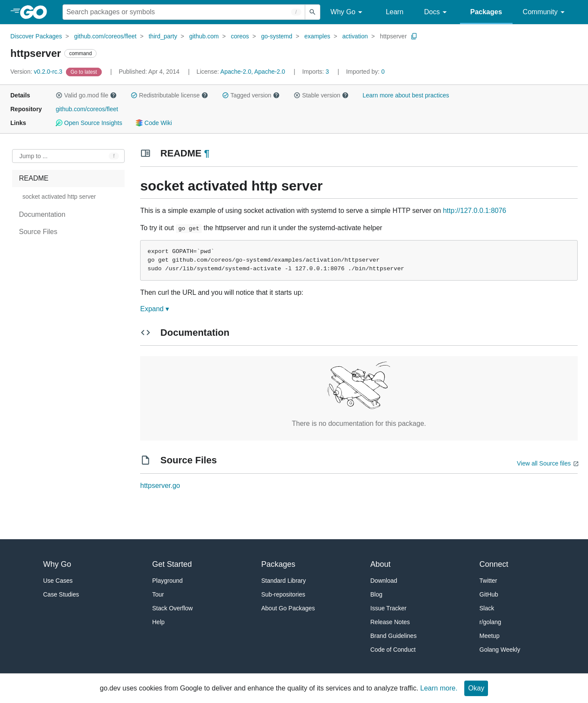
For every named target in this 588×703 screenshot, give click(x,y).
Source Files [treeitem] (38, 232)
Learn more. (439, 688)
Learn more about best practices (406, 95)
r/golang (490, 622)
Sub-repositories (283, 594)
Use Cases (58, 581)
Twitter (488, 581)
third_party (163, 36)
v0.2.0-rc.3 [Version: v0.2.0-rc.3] (37, 72)
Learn (395, 12)
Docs (437, 12)
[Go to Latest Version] (85, 72)
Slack (487, 608)
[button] (59, 95)
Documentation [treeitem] (42, 214)
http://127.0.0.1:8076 (474, 211)
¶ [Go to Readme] (207, 153)
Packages (486, 12)
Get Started (172, 564)
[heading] (36, 12)
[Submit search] (313, 12)
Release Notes (390, 622)
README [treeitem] (34, 178)
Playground (167, 581)
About (380, 564)
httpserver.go (160, 486)
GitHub (489, 594)
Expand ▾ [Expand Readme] (155, 309)
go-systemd (277, 36)
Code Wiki (154, 123)
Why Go (348, 12)
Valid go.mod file (86, 95)
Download (384, 581)
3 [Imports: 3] (316, 72)
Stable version (321, 95)
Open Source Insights (89, 123)
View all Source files (544, 463)
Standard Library (284, 581)
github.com (204, 36)
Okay (476, 688)
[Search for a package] (184, 12)
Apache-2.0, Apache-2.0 (253, 72)
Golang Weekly (500, 650)
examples (317, 36)
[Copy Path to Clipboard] (414, 36)
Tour (158, 594)
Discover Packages (36, 36)
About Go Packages (288, 608)
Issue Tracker (388, 608)
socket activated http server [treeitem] (59, 197)
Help (158, 622)
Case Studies (61, 594)
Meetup (489, 636)
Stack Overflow (172, 608)
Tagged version (251, 95)
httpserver (393, 36)
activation (355, 36)
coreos (240, 36)
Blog (376, 594)
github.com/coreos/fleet (105, 36)
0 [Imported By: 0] (366, 72)
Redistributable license (169, 95)
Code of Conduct (393, 650)
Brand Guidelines (393, 636)
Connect (494, 564)
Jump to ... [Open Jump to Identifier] (33, 156)
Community (545, 12)
